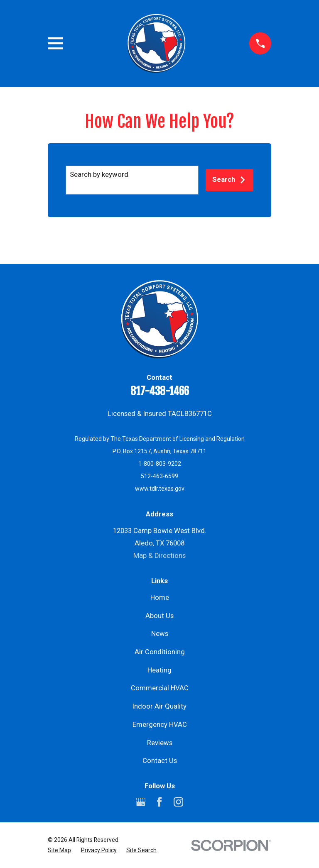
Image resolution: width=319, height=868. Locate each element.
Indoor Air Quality (159, 706)
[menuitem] (59, 850)
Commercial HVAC (160, 688)
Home (160, 598)
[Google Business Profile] (141, 802)
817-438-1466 (160, 391)
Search (229, 180)
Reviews (160, 743)
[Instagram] (178, 802)
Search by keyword (99, 175)
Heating (159, 670)
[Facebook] (159, 802)
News (160, 634)
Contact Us (160, 761)
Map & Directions (159, 556)
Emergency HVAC (160, 725)
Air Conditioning (160, 652)
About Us (159, 616)
